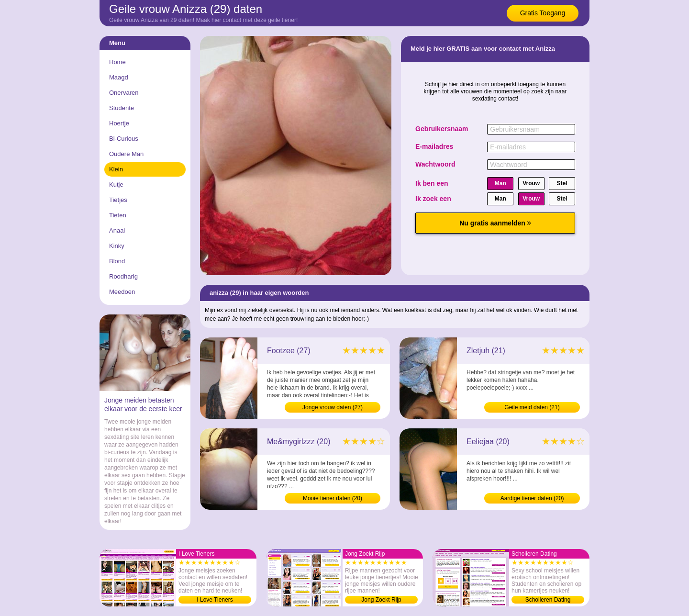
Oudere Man (126, 154)
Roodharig (123, 276)
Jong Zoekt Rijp (381, 600)
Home (117, 62)
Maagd (119, 77)
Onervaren (124, 93)
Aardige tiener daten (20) (532, 498)
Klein (116, 169)
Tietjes (118, 200)
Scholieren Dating (548, 600)
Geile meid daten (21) (532, 407)
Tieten (118, 215)
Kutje (116, 185)
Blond (117, 261)
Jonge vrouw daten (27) (333, 407)
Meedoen (122, 292)
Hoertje (119, 123)
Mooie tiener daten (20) (333, 498)
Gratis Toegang (543, 13)
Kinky (117, 246)
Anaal (117, 230)
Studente (122, 108)
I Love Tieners (215, 600)
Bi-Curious (124, 139)
